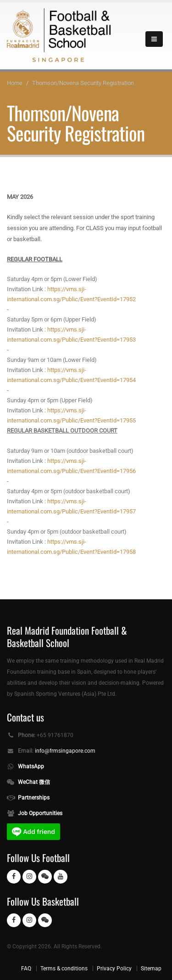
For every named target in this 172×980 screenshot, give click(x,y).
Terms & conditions (64, 969)
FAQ (26, 969)
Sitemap (151, 969)
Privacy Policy (114, 969)
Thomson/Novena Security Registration (83, 83)
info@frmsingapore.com (65, 751)
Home (15, 83)
